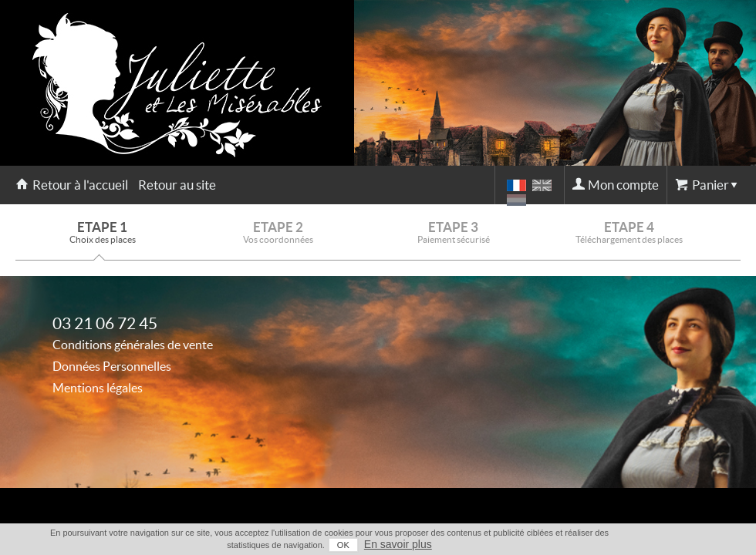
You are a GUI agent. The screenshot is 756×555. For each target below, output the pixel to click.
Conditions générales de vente (133, 345)
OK (343, 545)
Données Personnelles (112, 366)
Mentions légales (98, 388)
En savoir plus (398, 544)
